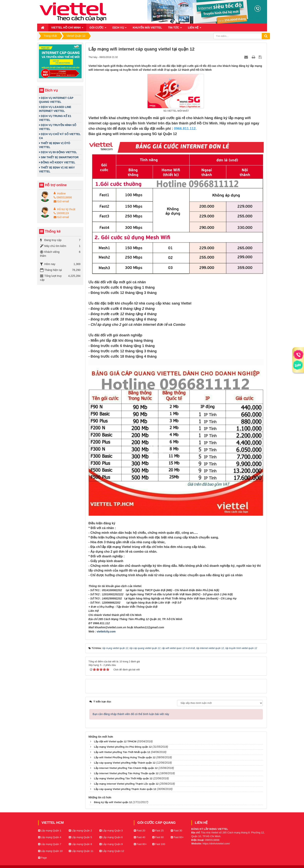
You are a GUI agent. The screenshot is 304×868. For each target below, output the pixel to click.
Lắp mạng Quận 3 (111, 831)
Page (43, 858)
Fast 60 (158, 837)
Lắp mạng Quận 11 (81, 851)
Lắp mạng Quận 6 (111, 837)
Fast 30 (176, 831)
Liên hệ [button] (195, 29)
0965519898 (63, 197)
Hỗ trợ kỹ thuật (66, 209)
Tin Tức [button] (175, 29)
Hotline (62, 193)
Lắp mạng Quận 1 (50, 831)
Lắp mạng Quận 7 (50, 844)
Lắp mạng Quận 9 (111, 844)
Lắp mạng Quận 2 (80, 831)
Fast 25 (158, 831)
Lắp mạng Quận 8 (80, 844)
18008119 (61, 213)
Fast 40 (140, 837)
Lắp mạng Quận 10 (50, 851)
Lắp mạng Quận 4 (50, 837)
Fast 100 (159, 844)
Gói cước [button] (98, 29)
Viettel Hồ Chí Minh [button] (67, 29)
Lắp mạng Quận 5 (80, 837)
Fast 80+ (140, 844)
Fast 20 (140, 831)
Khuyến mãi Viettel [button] (147, 28)
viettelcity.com (106, 631)
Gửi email (61, 201)
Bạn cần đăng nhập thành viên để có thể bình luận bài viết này (131, 714)
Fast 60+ (177, 837)
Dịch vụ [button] (119, 29)
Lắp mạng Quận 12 (112, 851)
